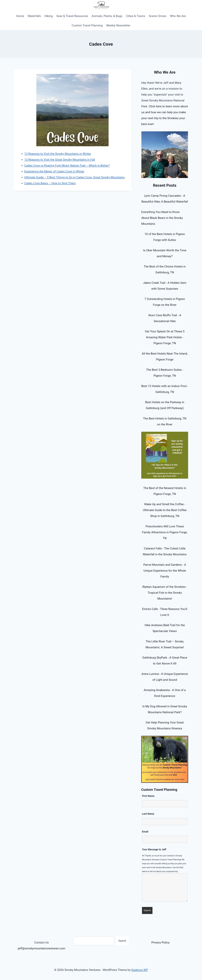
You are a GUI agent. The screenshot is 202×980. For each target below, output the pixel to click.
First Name (148, 796)
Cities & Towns (136, 16)
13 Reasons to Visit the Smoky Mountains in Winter (58, 154)
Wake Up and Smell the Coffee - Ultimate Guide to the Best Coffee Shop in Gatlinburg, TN (165, 510)
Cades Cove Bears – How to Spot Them (50, 183)
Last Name (148, 814)
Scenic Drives (158, 16)
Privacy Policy (160, 942)
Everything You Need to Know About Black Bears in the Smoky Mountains (162, 218)
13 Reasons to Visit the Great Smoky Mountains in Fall (60, 160)
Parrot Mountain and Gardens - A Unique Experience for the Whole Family (165, 571)
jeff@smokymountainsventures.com (42, 948)
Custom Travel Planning (87, 25)
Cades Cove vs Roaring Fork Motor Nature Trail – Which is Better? (67, 165)
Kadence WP (140, 970)
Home (20, 16)
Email (145, 832)
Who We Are (178, 16)
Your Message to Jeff (154, 849)
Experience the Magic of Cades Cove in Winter (54, 171)
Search (122, 941)
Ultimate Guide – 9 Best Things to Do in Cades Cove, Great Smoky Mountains (74, 177)
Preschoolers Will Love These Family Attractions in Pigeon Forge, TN (165, 532)
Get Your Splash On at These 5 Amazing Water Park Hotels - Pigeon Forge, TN (165, 337)
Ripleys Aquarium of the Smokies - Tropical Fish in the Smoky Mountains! (165, 593)
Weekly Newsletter (118, 25)
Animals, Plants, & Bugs (107, 16)
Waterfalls (34, 16)
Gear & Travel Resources (72, 16)
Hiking (49, 16)
